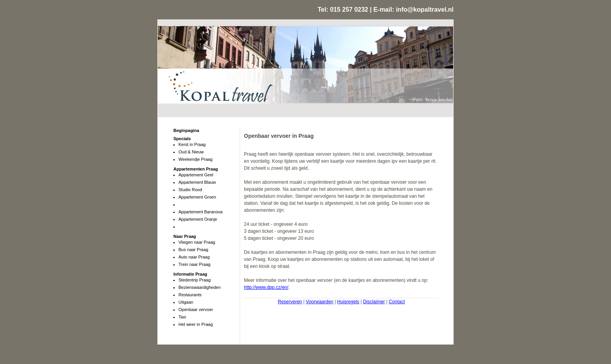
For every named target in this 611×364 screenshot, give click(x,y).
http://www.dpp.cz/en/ (266, 287)
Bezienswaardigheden (200, 287)
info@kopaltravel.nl (425, 10)
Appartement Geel (196, 175)
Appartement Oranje (198, 219)
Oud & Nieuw (191, 152)
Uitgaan (186, 302)
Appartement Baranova (200, 212)
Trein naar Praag (194, 264)
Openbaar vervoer (196, 309)
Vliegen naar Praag (197, 242)
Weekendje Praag (195, 159)
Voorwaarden (320, 302)
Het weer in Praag (196, 324)
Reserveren (290, 302)
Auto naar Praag (194, 257)
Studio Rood (190, 190)
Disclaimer (374, 302)
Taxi (182, 317)
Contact (397, 302)
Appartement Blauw (197, 182)
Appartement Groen (197, 197)
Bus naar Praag (193, 250)
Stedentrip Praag (195, 280)
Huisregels (348, 302)
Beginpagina (186, 130)
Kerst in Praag (192, 144)
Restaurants (190, 295)
